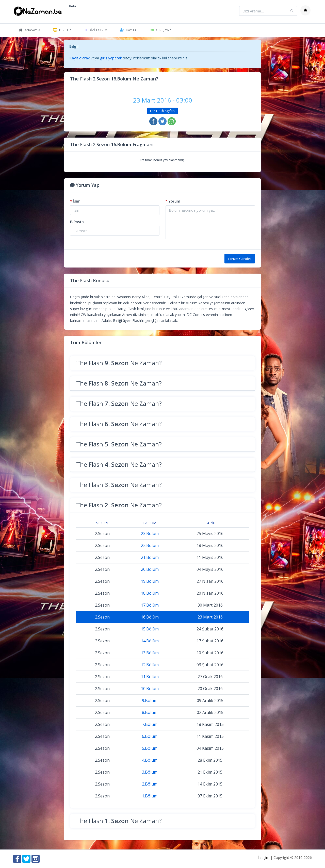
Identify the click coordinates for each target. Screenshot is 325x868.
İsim (75, 201)
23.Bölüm (150, 533)
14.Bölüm (150, 641)
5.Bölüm (150, 748)
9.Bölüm (150, 700)
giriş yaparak (111, 58)
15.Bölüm (150, 629)
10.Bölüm (150, 689)
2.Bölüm (150, 784)
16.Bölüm (150, 617)
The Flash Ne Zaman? (119, 363)
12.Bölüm (150, 665)
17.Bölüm (150, 605)
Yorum (173, 201)
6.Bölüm (150, 736)
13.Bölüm (150, 653)
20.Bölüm (150, 569)
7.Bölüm (150, 724)
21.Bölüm (150, 557)
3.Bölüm (150, 772)
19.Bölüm (150, 581)
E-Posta (77, 222)
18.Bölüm (150, 593)
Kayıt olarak (79, 58)
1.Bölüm (150, 796)
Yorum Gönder (240, 259)
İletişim (264, 857)
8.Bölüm (150, 712)
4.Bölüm (150, 760)
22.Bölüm (150, 545)
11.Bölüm (150, 677)
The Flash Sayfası (162, 111)
